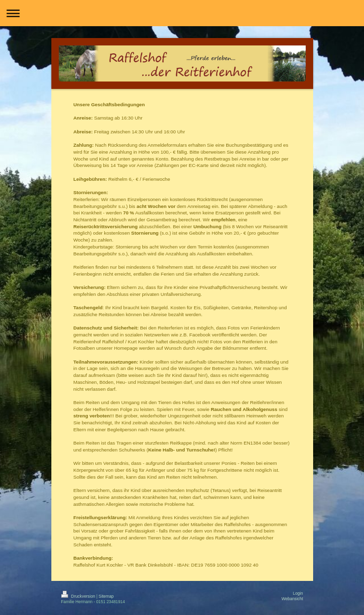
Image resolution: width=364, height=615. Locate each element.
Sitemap (106, 596)
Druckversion (79, 596)
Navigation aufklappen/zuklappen (182, 13)
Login (298, 593)
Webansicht (292, 599)
